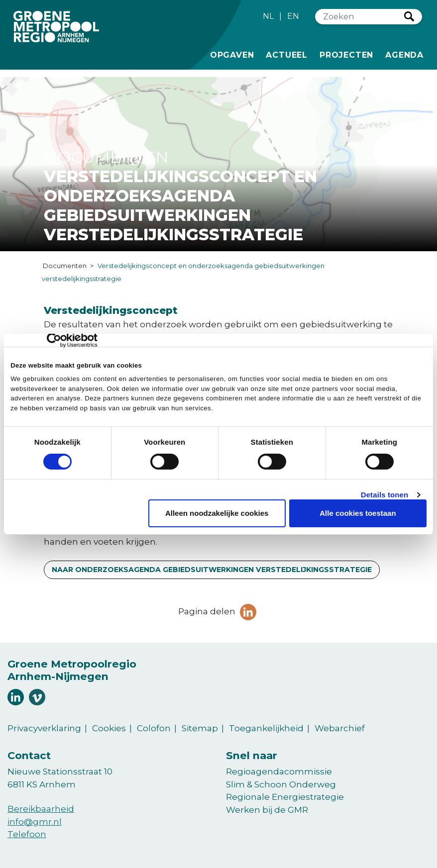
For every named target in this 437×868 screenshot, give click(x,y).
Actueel (287, 54)
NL (268, 16)
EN (293, 16)
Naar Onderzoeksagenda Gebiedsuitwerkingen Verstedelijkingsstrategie (212, 570)
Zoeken (409, 16)
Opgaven (232, 54)
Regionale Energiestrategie (285, 797)
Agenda (404, 55)
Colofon (154, 728)
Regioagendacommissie (279, 772)
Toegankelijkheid (266, 728)
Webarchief (340, 728)
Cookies (109, 728)
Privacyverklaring (44, 728)
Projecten (346, 54)
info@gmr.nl (35, 822)
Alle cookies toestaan (358, 513)
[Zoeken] (360, 17)
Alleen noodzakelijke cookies (217, 513)
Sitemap (200, 728)
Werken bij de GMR (267, 810)
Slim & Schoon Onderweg (281, 784)
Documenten (65, 266)
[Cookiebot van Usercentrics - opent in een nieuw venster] (54, 340)
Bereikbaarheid (41, 809)
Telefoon (27, 834)
